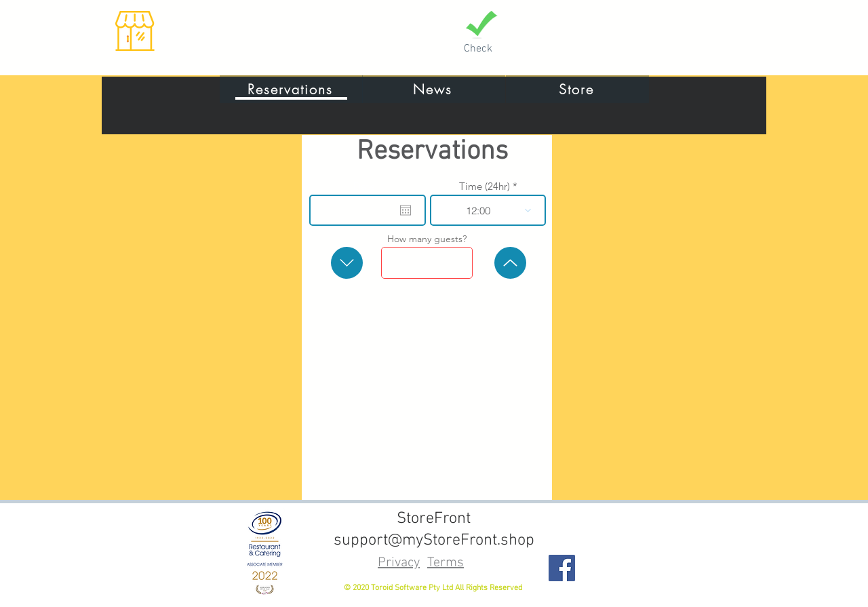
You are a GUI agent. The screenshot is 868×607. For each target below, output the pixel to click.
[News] (434, 89)
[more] (510, 263)
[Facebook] (562, 568)
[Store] (577, 89)
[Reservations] (291, 89)
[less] (347, 263)
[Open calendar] (406, 210)
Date (371, 186)
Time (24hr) (485, 186)
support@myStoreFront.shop (434, 541)
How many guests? (427, 239)
